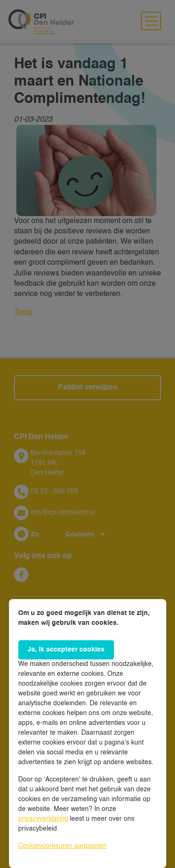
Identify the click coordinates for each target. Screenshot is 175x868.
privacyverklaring (43, 819)
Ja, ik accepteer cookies (66, 650)
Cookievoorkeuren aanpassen (63, 846)
